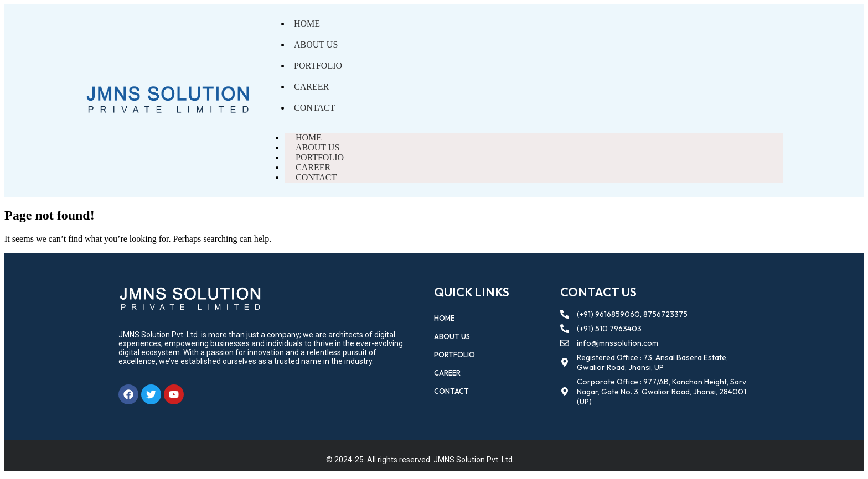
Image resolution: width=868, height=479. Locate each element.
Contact (314, 108)
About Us (316, 45)
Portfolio (318, 66)
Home (307, 24)
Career (311, 87)
